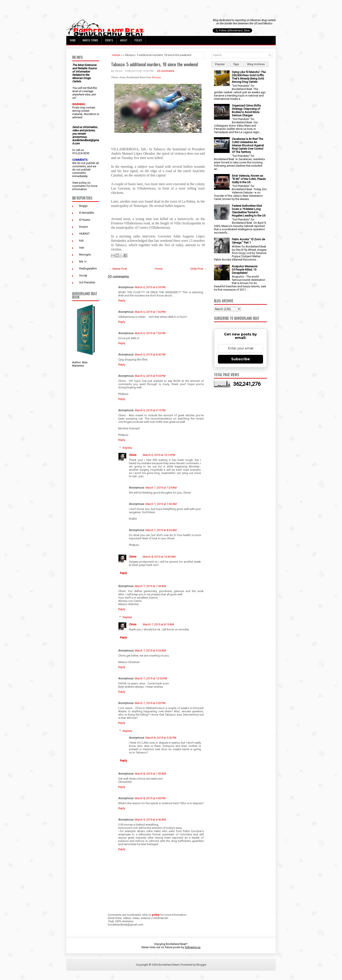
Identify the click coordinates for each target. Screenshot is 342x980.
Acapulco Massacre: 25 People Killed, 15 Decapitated (245, 270)
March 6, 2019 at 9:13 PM (150, 410)
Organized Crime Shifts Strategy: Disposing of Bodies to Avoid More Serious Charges (246, 110)
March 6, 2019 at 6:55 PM (150, 287)
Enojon (84, 227)
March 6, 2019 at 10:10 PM (159, 455)
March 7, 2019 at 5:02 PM (150, 703)
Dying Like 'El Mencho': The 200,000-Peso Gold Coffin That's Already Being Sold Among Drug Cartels (249, 77)
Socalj (83, 275)
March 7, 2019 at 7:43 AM (161, 504)
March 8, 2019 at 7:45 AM (150, 774)
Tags (236, 64)
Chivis (133, 455)
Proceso (157, 77)
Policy (138, 40)
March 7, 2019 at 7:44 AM (150, 586)
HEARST (84, 234)
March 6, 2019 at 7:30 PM (150, 312)
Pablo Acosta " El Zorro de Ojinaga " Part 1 (248, 241)
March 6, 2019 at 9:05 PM (150, 376)
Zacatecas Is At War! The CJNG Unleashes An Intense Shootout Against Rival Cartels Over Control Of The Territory (248, 145)
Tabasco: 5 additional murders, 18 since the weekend (154, 64)
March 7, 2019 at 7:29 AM (161, 488)
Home (73, 40)
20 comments (166, 71)
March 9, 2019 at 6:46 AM (150, 820)
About (124, 40)
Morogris (85, 255)
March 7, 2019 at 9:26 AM (150, 651)
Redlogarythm (88, 268)
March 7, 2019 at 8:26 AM (161, 530)
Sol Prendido (87, 282)
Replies (127, 448)
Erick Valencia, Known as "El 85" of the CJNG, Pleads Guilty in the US (249, 179)
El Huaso (85, 220)
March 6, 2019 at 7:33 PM (150, 333)
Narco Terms (90, 40)
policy (83, 183)
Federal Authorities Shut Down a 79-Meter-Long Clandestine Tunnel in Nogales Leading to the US (249, 211)
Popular (220, 64)
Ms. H (83, 262)
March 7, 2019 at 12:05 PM (151, 678)
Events (109, 40)
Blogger (201, 965)
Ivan (82, 248)
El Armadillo (87, 213)
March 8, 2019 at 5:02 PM (161, 738)
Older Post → (198, 269)
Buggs (83, 206)
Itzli (81, 241)
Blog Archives (256, 64)
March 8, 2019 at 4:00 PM (150, 798)
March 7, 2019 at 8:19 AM (158, 624)
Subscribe (241, 359)
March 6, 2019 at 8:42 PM (150, 355)
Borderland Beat (169, 965)
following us (193, 947)
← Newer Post (118, 269)
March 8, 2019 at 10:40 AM (159, 557)
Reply (122, 300)
